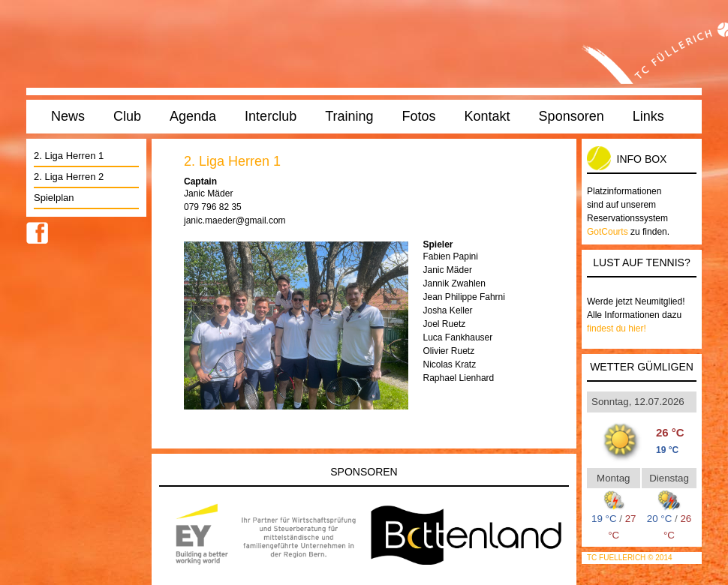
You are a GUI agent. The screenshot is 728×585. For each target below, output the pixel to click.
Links (648, 116)
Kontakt (487, 116)
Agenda (193, 116)
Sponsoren (572, 116)
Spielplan (54, 198)
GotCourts (608, 232)
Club (127, 116)
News (68, 116)
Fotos (419, 116)
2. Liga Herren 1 (69, 156)
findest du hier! (617, 328)
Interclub (271, 116)
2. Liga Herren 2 (69, 177)
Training (349, 116)
